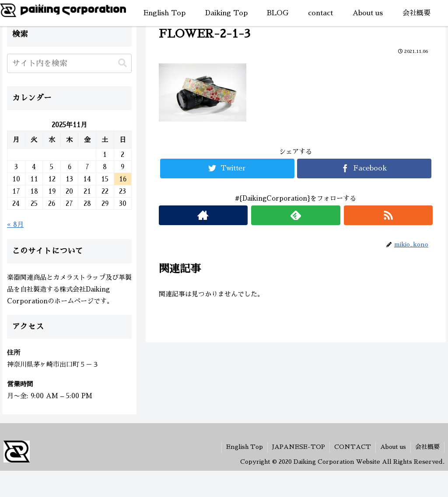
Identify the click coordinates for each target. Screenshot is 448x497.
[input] (69, 63)
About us (393, 447)
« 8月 (15, 224)
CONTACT (353, 447)
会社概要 (427, 447)
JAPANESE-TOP (299, 447)
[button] (122, 63)
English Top (245, 447)
